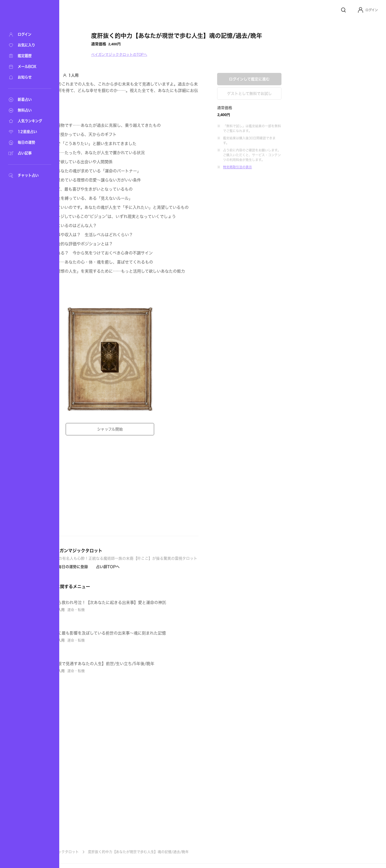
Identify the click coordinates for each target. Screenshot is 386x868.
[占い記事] (27, 153)
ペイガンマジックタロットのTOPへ (173, 55)
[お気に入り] (27, 45)
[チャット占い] (27, 176)
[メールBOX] (27, 67)
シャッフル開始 (164, 429)
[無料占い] (27, 110)
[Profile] (361, 10)
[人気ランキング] (27, 121)
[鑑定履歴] (27, 56)
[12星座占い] (27, 132)
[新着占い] (27, 100)
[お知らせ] (27, 77)
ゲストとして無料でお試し (303, 174)
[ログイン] (27, 35)
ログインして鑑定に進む (303, 159)
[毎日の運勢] (27, 143)
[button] (368, 10)
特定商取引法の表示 (291, 247)
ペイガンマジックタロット (112, 852)
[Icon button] (123, 589)
